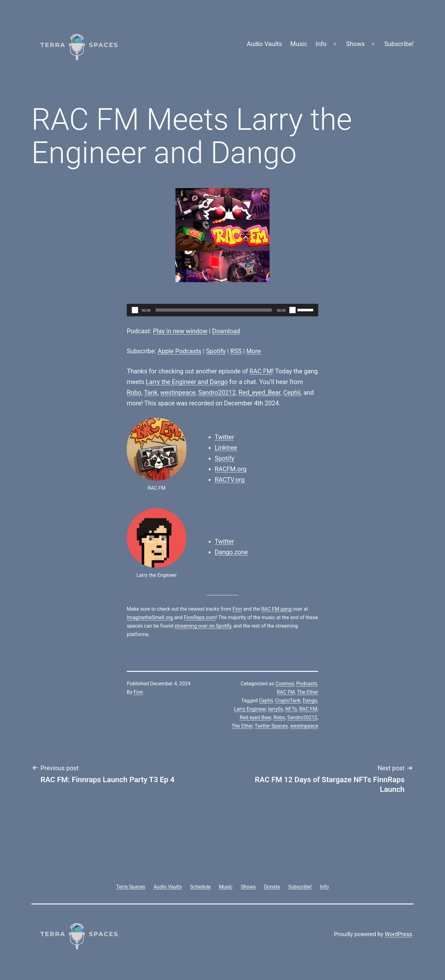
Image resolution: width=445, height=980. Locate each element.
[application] (222, 310)
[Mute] (292, 310)
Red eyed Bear (255, 717)
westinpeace (178, 393)
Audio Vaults (264, 44)
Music (299, 44)
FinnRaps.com (200, 617)
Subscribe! (399, 44)
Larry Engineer (250, 709)
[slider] (214, 310)
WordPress (398, 934)
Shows (356, 44)
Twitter (224, 437)
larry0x (276, 709)
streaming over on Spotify (203, 626)
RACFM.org (231, 469)
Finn (237, 609)
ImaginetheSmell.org (150, 617)
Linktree (226, 448)
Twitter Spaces (271, 726)
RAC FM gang (276, 609)
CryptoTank (288, 701)
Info (321, 44)
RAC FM (261, 371)
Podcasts (307, 684)
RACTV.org (230, 480)
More (254, 351)
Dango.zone (231, 552)
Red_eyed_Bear (259, 393)
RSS (236, 351)
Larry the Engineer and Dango (187, 382)
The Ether (308, 692)
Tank (151, 393)
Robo (134, 393)
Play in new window (180, 331)
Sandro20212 (217, 393)
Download (226, 331)
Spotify (216, 351)
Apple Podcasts (180, 351)
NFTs (291, 709)
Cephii (292, 393)
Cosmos (285, 684)
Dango (310, 701)
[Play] (135, 310)
